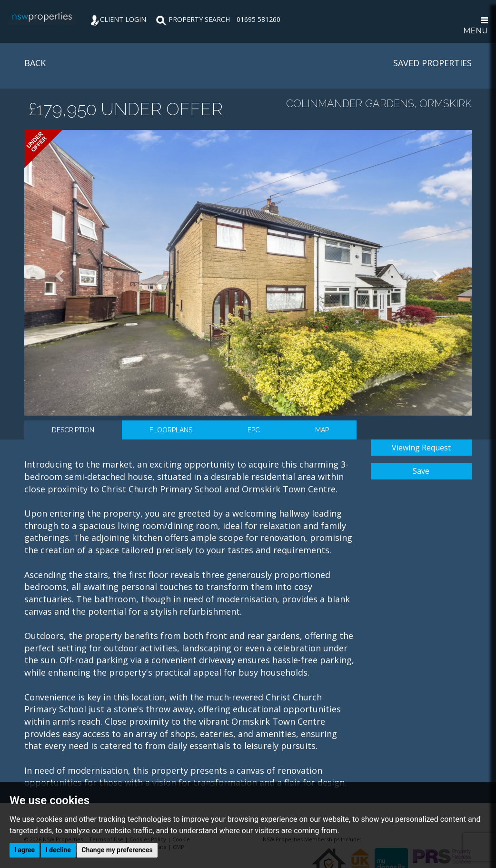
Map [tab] (322, 430)
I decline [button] (58, 850)
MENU (476, 26)
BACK (35, 63)
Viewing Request (421, 448)
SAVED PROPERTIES (432, 63)
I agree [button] (25, 850)
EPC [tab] (254, 430)
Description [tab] (73, 430)
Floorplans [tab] (171, 430)
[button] (58, 273)
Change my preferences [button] (117, 850)
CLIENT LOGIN (118, 19)
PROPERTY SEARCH (193, 19)
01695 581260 (258, 19)
